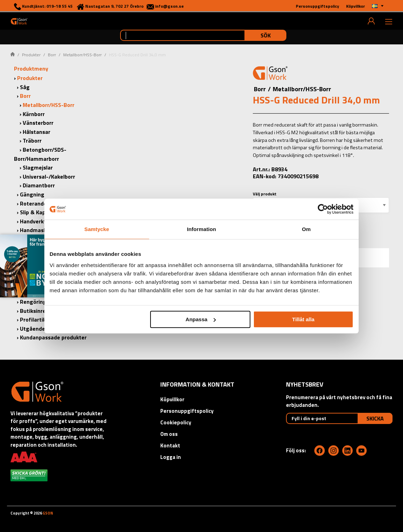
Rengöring (33, 302)
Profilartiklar (36, 319)
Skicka (375, 418)
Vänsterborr (38, 123)
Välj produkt (265, 194)
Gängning (32, 194)
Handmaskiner (38, 230)
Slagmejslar (38, 167)
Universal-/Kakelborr (49, 177)
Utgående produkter (46, 329)
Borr (52, 55)
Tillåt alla (303, 319)
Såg (25, 87)
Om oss (169, 434)
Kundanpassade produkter (53, 337)
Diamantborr (39, 185)
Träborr (32, 141)
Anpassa (201, 319)
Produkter (31, 55)
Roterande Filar (40, 203)
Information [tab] (201, 229)
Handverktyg (36, 221)
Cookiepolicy (176, 422)
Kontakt (170, 445)
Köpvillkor (172, 399)
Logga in (171, 457)
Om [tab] (306, 229)
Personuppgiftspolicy (187, 411)
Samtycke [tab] (97, 229)
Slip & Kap (33, 212)
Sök (266, 35)
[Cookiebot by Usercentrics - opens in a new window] (323, 209)
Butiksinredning (40, 311)
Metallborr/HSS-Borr (82, 55)
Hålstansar (36, 132)
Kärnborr (34, 114)
